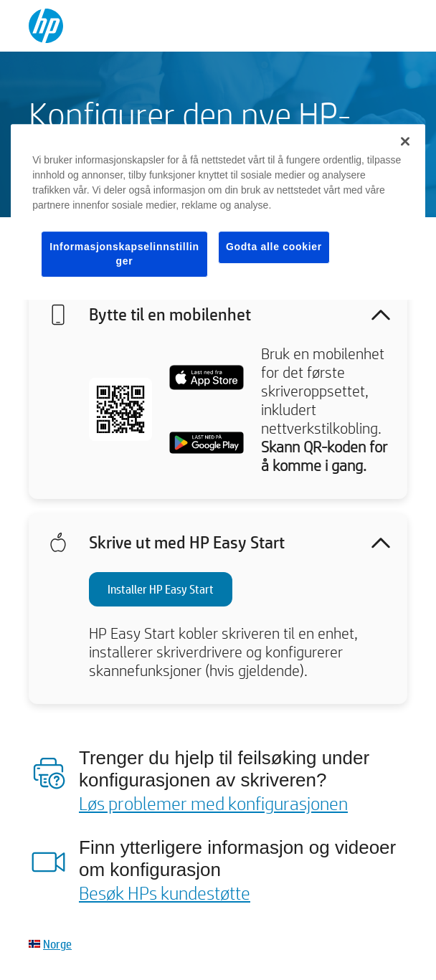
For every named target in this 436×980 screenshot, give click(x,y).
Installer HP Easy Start (161, 589)
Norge (57, 944)
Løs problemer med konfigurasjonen (213, 803)
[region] (218, 212)
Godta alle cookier (274, 247)
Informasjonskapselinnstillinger (124, 254)
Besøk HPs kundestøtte (165, 893)
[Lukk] (405, 141)
